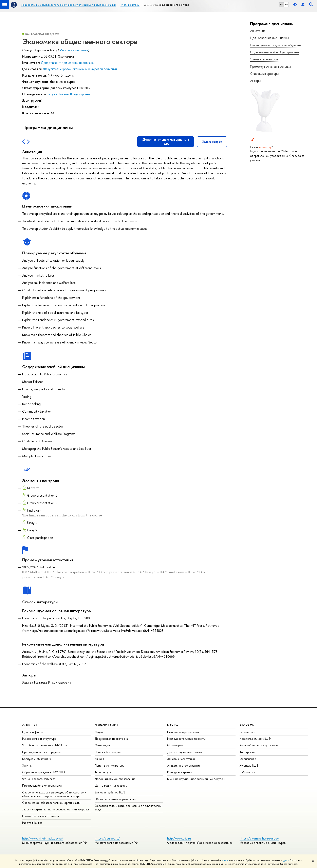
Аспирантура (103, 772)
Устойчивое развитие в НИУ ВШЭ (44, 745)
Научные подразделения (183, 732)
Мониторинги (176, 745)
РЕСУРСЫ (247, 725)
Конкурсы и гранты (180, 772)
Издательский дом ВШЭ (255, 739)
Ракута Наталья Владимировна (69, 94)
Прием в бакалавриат (109, 752)
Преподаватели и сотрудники (42, 752)
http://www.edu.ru (179, 838)
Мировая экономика (74, 50)
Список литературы (265, 74)
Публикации (247, 772)
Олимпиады (102, 745)
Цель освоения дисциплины (269, 38)
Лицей (99, 732)
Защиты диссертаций (181, 759)
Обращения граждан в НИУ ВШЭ (44, 772)
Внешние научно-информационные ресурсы (196, 779)
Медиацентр (248, 759)
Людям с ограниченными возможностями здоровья (56, 809)
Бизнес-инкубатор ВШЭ (110, 792)
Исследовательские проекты (186, 739)
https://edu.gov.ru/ (107, 838)
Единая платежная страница (41, 816)
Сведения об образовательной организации (51, 803)
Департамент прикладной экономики (68, 63)
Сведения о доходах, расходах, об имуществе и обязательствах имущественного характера (54, 794)
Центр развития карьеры (111, 785)
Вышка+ (100, 759)
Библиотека (247, 732)
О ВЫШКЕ (30, 725)
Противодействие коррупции (42, 785)
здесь (225, 860)
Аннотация (258, 31)
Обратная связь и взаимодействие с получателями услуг (128, 807)
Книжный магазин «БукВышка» (259, 745)
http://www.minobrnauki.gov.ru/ (43, 838)
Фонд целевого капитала (39, 779)
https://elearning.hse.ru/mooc (259, 838)
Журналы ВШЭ (249, 765)
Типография (247, 752)
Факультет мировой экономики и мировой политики (80, 69)
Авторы (256, 81)
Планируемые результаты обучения (276, 45)
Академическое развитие (184, 765)
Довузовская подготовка (111, 739)
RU (282, 4)
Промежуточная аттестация (271, 66)
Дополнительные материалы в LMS (166, 142)
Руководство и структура (39, 739)
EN (286, 4)
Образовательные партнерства (115, 799)
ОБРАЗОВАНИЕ (106, 725)
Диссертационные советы (185, 752)
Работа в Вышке (32, 823)
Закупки (27, 765)
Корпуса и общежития (37, 759)
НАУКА (173, 725)
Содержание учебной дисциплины (274, 52)
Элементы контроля (265, 59)
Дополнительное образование (115, 779)
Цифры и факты (32, 732)
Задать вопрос (212, 142)
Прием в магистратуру (109, 765)
